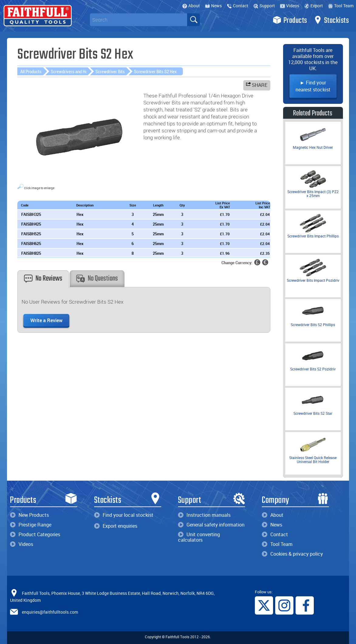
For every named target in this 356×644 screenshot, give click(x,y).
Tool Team (341, 6)
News (213, 6)
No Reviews (43, 279)
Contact (238, 6)
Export (314, 6)
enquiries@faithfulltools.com (50, 612)
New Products (29, 515)
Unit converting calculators (199, 537)
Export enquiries (116, 526)
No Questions (97, 279)
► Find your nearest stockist (313, 86)
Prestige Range (31, 525)
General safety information (211, 525)
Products (290, 20)
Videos (290, 6)
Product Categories (35, 534)
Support (264, 6)
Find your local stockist (124, 515)
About (191, 6)
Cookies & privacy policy (292, 554)
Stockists (331, 20)
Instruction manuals (204, 515)
